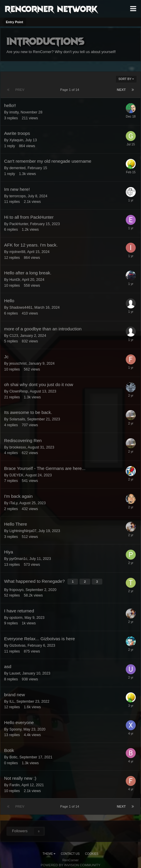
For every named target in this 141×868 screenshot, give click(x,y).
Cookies (92, 854)
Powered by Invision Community (71, 865)
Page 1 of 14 (70, 90)
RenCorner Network (51, 9)
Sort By (126, 79)
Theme (49, 854)
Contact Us (70, 854)
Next (121, 90)
